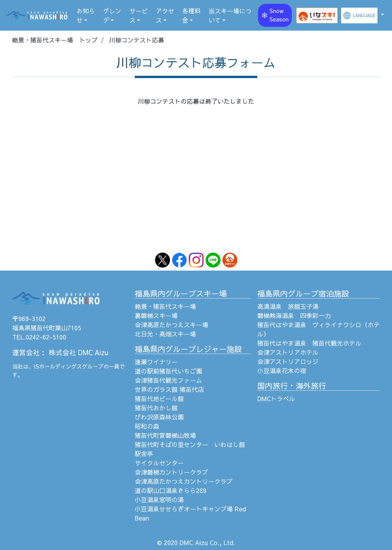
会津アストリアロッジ (288, 361)
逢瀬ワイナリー (156, 362)
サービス (139, 15)
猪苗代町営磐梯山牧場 (165, 435)
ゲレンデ (112, 15)
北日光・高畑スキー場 (165, 334)
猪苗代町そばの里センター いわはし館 (190, 444)
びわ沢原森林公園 (159, 417)
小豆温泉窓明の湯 (159, 499)
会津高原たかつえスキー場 (171, 325)
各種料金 (191, 15)
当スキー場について (230, 15)
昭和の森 (147, 426)
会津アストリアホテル (288, 352)
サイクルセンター (159, 463)
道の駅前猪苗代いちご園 (168, 371)
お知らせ (86, 15)
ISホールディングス (58, 366)
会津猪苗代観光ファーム (168, 380)
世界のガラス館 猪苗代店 (169, 389)
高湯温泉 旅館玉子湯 (288, 306)
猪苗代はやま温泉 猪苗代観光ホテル (309, 343)
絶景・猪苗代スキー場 (165, 306)
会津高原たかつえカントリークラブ (184, 481)
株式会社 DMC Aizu (78, 352)
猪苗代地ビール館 (159, 398)
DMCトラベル (276, 398)
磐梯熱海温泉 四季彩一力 (294, 315)
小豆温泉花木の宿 (282, 370)
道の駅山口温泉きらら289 (171, 490)
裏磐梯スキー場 (156, 315)
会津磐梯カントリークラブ (171, 472)
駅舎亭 (144, 454)
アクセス (165, 15)
